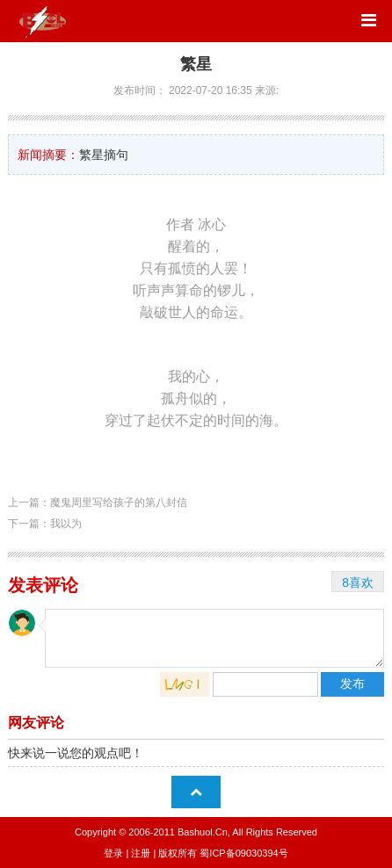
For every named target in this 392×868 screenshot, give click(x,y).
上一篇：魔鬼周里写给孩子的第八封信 (98, 503)
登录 (113, 853)
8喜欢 (358, 582)
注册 (141, 853)
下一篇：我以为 (45, 524)
